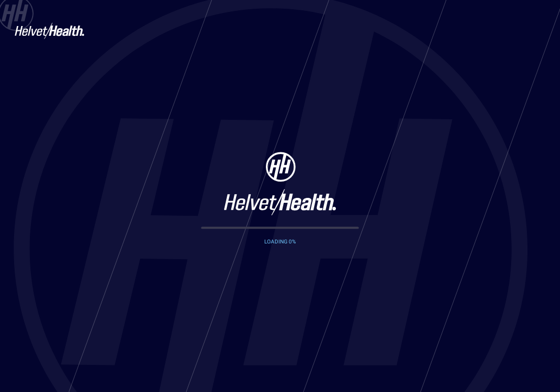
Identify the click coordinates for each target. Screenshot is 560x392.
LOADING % (280, 242)
